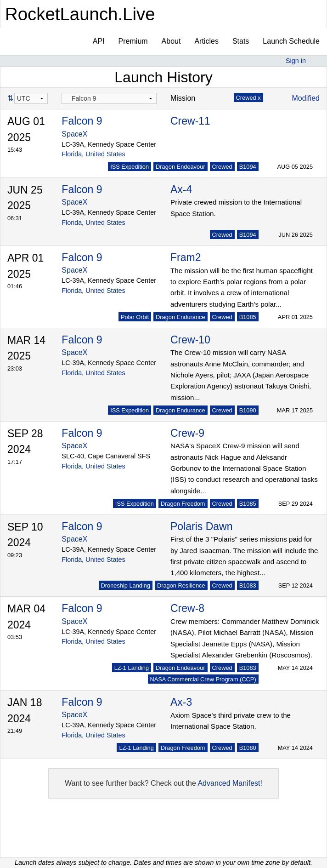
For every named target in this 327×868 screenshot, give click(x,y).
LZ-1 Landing (132, 668)
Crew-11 (190, 121)
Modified (306, 98)
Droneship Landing (126, 585)
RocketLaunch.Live (80, 14)
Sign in (296, 61)
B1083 (248, 585)
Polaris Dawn (202, 526)
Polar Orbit (135, 317)
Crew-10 (190, 340)
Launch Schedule (291, 41)
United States (105, 154)
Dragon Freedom (183, 504)
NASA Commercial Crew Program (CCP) (203, 679)
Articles (206, 41)
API (99, 41)
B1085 (248, 317)
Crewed (222, 167)
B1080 (248, 748)
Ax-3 (181, 702)
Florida (72, 154)
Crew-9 (187, 433)
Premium (133, 41)
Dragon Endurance (180, 317)
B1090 (248, 410)
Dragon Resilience (181, 585)
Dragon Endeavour (180, 167)
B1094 (248, 167)
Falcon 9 (82, 121)
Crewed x (248, 98)
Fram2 (186, 257)
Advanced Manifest (229, 783)
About (171, 41)
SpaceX (74, 134)
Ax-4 (181, 189)
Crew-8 (187, 608)
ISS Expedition (130, 167)
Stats (241, 41)
